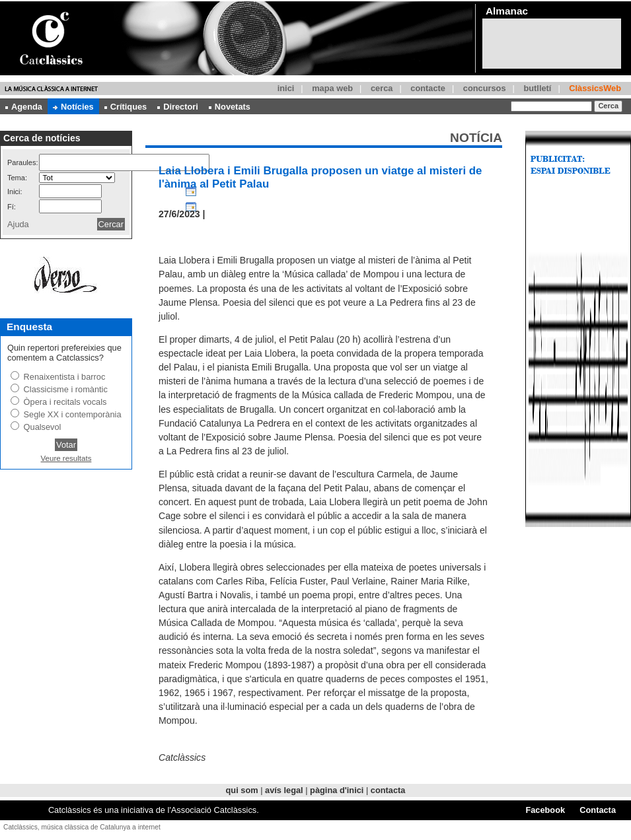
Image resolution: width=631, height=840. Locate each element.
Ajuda (18, 224)
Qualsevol (43, 427)
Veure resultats (66, 458)
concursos (485, 88)
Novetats (230, 107)
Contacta (598, 810)
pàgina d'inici (337, 790)
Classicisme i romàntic (66, 389)
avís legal (284, 790)
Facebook (545, 810)
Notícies (73, 107)
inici (286, 88)
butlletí (537, 88)
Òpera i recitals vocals (65, 402)
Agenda (24, 107)
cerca (382, 88)
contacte (428, 88)
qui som (242, 790)
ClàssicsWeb (595, 88)
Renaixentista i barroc (65, 377)
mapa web (332, 88)
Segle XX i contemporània (73, 414)
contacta (388, 790)
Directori (178, 107)
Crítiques (126, 107)
